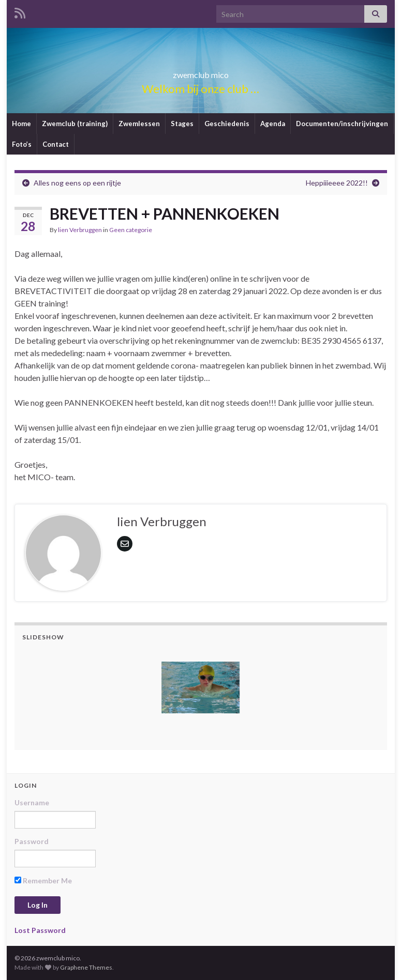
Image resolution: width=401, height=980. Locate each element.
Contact (56, 144)
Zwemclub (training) (75, 124)
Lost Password (40, 930)
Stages (182, 124)
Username (32, 802)
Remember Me (43, 881)
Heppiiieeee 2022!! (337, 183)
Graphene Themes (86, 967)
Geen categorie (131, 230)
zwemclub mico (201, 72)
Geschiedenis (227, 124)
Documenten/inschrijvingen (342, 124)
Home (21, 124)
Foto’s (22, 144)
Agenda (273, 124)
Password (32, 841)
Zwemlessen (139, 124)
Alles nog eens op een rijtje (77, 183)
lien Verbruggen (80, 230)
